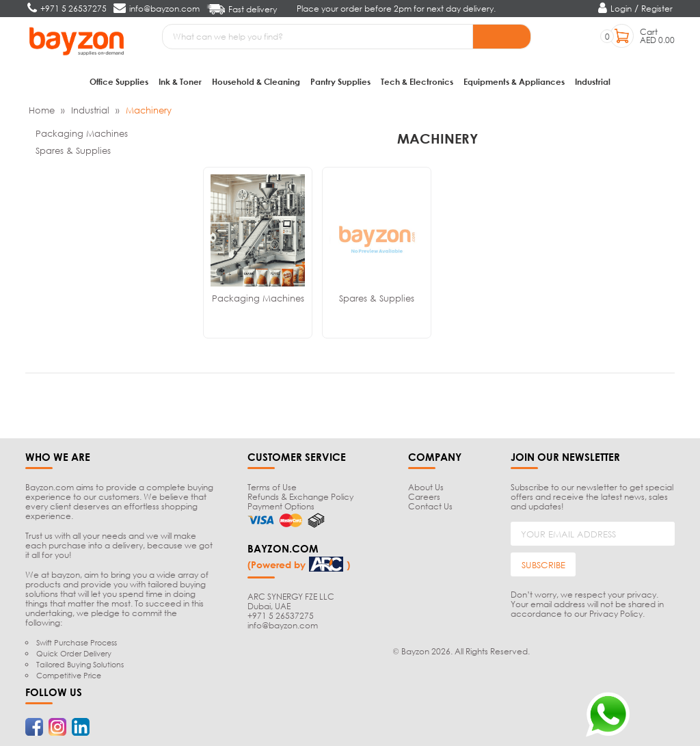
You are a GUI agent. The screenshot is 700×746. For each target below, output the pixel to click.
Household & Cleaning (256, 82)
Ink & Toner (180, 82)
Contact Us (430, 506)
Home (42, 110)
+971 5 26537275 (281, 616)
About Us (426, 487)
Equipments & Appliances (514, 82)
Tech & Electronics (417, 82)
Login (621, 9)
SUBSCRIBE (543, 565)
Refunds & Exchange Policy (300, 497)
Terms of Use (272, 487)
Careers (424, 497)
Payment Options (281, 506)
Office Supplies (119, 82)
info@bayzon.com (283, 625)
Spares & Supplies (73, 150)
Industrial (593, 82)
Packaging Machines (82, 133)
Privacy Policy (616, 614)
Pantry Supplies (340, 82)
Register (657, 9)
